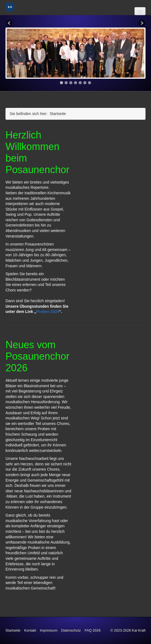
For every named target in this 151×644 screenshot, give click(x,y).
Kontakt (30, 630)
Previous (10, 23)
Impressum (49, 630)
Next (141, 23)
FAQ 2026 (93, 630)
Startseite (13, 630)
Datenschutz (71, 630)
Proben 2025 (47, 312)
